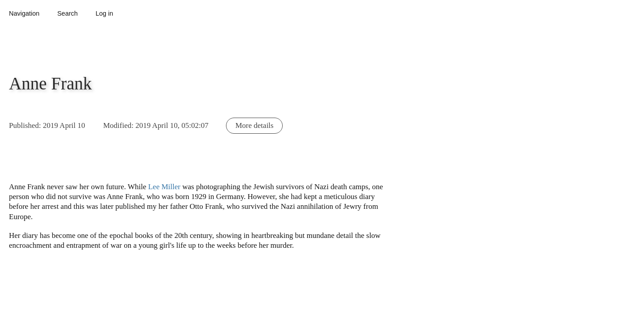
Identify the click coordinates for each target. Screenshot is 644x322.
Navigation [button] (24, 13)
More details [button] (254, 125)
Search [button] (67, 13)
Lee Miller (164, 187)
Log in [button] (104, 13)
